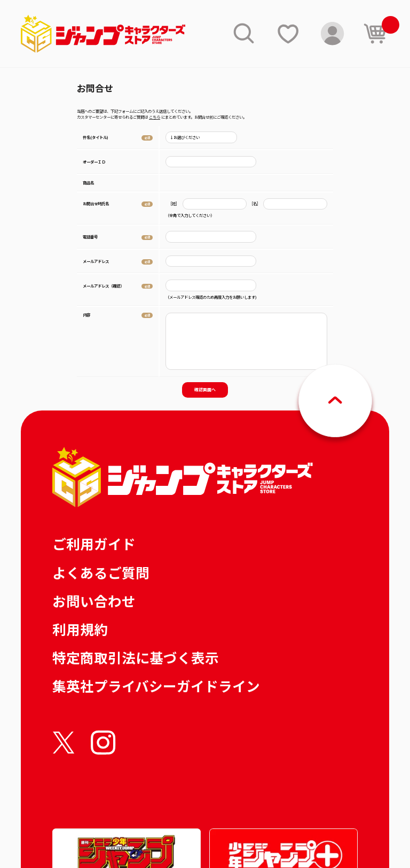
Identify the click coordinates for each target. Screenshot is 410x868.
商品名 (88, 183)
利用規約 (80, 629)
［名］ (255, 204)
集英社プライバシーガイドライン (156, 685)
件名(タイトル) (96, 137)
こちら (155, 117)
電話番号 (90, 237)
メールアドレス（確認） (103, 286)
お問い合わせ (94, 600)
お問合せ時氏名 (96, 203)
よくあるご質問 (101, 572)
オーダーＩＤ (94, 162)
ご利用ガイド (94, 543)
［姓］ (174, 204)
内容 (86, 315)
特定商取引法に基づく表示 (136, 657)
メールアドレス (96, 261)
